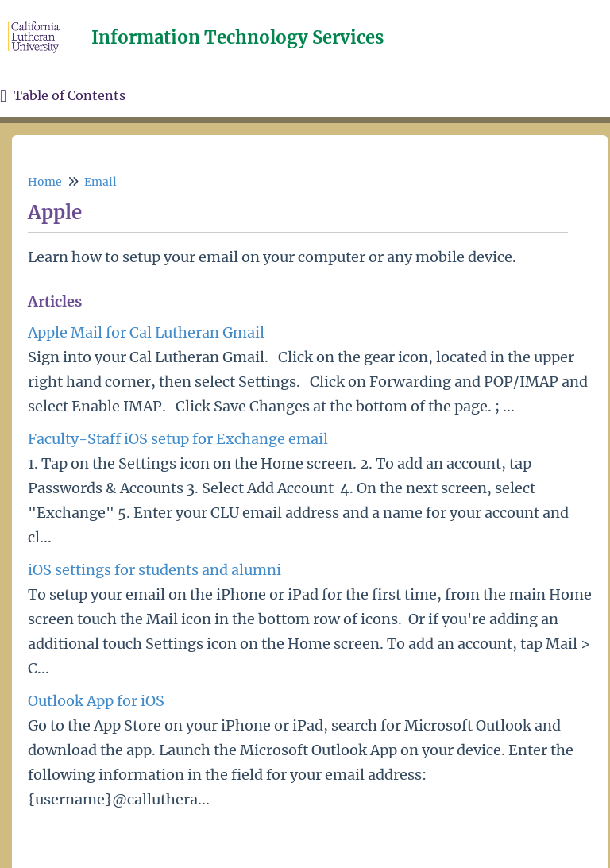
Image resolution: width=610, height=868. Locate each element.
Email (100, 182)
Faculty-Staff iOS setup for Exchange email (178, 439)
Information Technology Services (237, 37)
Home (45, 182)
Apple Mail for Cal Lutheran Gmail (146, 332)
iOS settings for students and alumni (154, 570)
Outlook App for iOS (96, 701)
